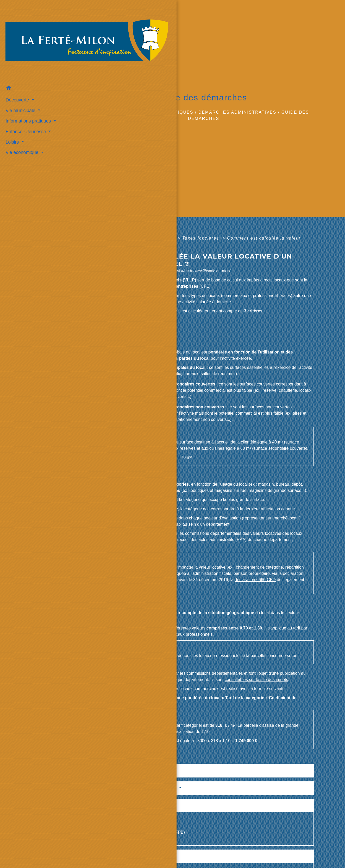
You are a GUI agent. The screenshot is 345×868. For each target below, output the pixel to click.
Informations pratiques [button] (27, 92)
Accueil (109, 112)
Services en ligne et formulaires (138, 788)
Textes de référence (122, 770)
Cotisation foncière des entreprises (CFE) (138, 819)
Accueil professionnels (121, 238)
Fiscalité (165, 238)
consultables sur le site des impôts (125, 546)
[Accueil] (31, 27)
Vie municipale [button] (19, 81)
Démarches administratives (237, 112)
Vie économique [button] (21, 123)
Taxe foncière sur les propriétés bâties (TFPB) (143, 832)
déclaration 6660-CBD (255, 580)
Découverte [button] (16, 70)
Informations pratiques (159, 112)
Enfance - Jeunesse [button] (25, 102)
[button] (31, 59)
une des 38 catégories (167, 484)
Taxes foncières (202, 238)
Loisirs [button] (11, 113)
